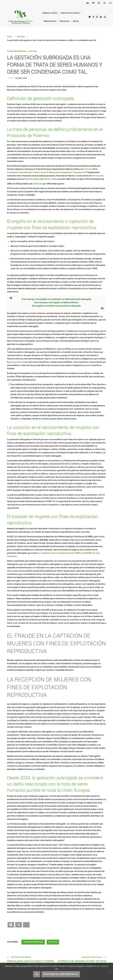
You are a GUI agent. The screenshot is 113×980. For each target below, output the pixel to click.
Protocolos (99, 176)
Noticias (33, 51)
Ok (37, 974)
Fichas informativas (17, 51)
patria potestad (16, 362)
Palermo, (47, 179)
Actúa (76, 21)
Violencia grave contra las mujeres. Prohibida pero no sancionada (32, 961)
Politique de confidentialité (61, 974)
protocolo (88, 169)
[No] (110, 971)
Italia (54, 179)
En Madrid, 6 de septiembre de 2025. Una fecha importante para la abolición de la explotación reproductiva (81, 962)
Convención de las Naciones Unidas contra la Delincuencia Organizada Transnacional (46, 172)
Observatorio (50, 21)
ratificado (38, 184)
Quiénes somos (50, 13)
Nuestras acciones (70, 13)
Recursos (65, 21)
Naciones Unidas (32, 179)
